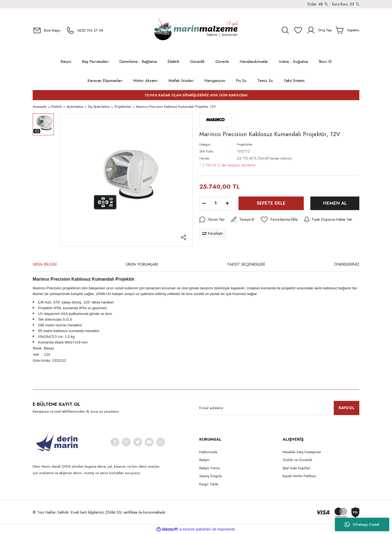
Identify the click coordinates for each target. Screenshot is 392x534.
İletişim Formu (210, 469)
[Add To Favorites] (279, 220)
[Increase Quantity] (227, 204)
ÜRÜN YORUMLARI (142, 265)
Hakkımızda (208, 452)
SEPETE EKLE (271, 204)
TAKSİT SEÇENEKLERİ (246, 265)
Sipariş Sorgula (211, 476)
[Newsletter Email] (279, 409)
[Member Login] (319, 30)
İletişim (204, 460)
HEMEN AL (335, 204)
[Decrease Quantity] (204, 204)
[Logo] (196, 30)
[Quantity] (216, 204)
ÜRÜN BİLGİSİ (45, 265)
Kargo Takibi (209, 485)
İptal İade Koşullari (296, 469)
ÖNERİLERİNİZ (347, 265)
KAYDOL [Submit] (347, 408)
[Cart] (347, 30)
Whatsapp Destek (362, 524)
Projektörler (245, 145)
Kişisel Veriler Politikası (299, 476)
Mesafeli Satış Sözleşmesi (302, 452)
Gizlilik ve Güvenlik (297, 460)
